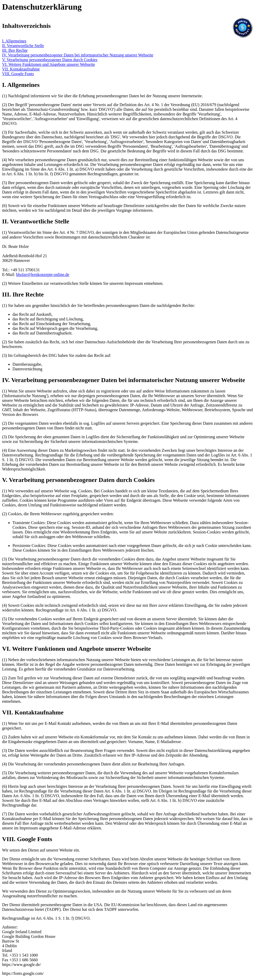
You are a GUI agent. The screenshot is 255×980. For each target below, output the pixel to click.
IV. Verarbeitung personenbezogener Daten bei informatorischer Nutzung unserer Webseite (78, 55)
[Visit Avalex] (243, 37)
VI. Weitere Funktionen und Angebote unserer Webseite (49, 64)
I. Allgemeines (14, 41)
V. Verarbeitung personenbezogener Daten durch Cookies (50, 60)
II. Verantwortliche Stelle (23, 46)
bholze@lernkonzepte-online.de (43, 275)
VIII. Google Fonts (18, 74)
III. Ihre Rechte (15, 50)
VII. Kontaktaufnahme (21, 69)
